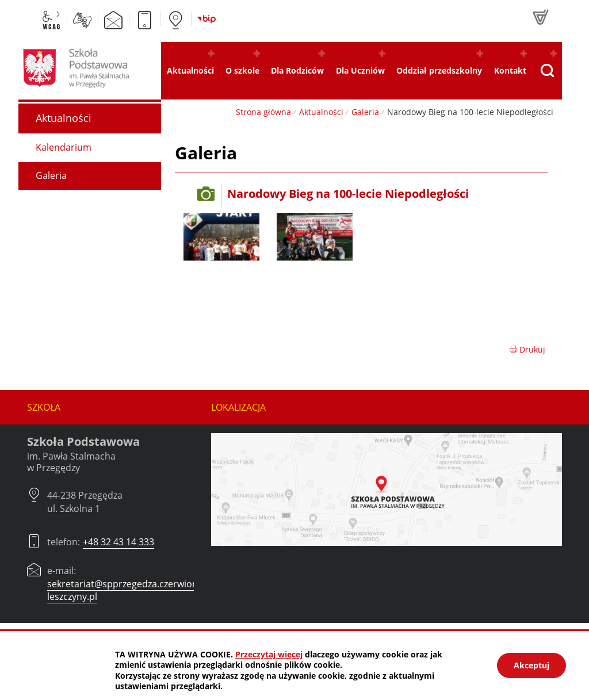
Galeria (365, 112)
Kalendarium (64, 147)
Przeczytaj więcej (269, 654)
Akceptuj (531, 665)
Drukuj (527, 349)
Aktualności (321, 112)
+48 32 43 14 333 (118, 542)
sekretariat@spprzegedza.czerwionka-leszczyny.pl (129, 590)
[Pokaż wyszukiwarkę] (547, 71)
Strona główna (263, 112)
